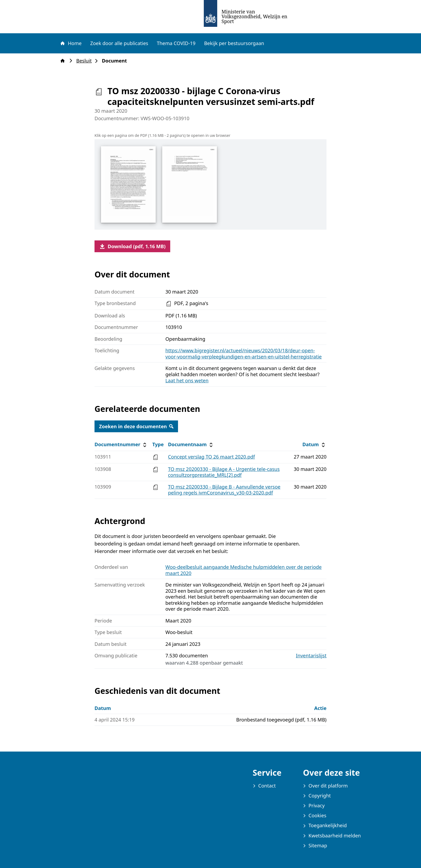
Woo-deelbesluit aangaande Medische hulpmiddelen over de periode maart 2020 (244, 570)
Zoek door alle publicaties (119, 43)
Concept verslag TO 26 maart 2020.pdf (212, 457)
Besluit (86, 61)
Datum (314, 444)
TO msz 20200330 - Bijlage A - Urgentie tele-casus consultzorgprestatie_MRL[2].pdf (224, 472)
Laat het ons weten (187, 380)
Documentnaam (191, 444)
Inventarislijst (311, 656)
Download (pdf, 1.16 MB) (132, 246)
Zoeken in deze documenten (136, 426)
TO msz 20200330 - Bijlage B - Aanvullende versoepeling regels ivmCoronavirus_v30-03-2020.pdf (224, 490)
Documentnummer (121, 444)
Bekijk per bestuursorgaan (234, 43)
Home (71, 43)
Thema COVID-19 (176, 43)
